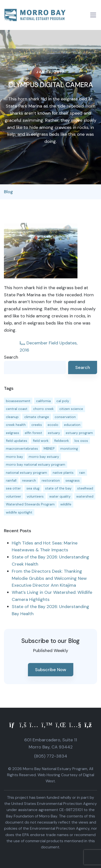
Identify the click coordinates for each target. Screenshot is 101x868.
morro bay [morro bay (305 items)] (14, 457)
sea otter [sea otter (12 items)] (13, 488)
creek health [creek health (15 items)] (16, 425)
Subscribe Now (51, 670)
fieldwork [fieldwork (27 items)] (62, 441)
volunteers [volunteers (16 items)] (35, 496)
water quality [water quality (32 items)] (60, 496)
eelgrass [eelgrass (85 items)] (13, 433)
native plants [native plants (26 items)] (63, 473)
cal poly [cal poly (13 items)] (63, 401)
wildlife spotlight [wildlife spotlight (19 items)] (19, 512)
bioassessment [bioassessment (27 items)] (18, 401)
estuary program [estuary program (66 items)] (79, 433)
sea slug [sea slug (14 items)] (33, 488)
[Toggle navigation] (93, 15)
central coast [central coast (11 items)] (17, 409)
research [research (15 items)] (29, 480)
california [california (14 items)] (43, 401)
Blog (8, 192)
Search (11, 357)
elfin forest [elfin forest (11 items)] (33, 433)
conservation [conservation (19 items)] (65, 417)
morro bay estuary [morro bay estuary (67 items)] (44, 457)
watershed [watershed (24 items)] (85, 496)
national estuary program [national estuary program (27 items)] (26, 473)
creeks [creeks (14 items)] (37, 425)
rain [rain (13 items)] (82, 473)
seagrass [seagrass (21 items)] (73, 480)
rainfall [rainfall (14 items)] (11, 480)
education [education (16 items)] (72, 425)
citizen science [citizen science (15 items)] (71, 409)
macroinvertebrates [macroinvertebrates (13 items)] (22, 448)
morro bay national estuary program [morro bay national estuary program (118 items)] (36, 464)
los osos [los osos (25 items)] (81, 441)
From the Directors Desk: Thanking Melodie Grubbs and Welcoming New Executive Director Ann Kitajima (49, 578)
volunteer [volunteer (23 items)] (13, 496)
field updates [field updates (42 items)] (17, 441)
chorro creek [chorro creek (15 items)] (43, 409)
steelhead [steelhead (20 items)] (85, 488)
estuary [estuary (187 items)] (54, 433)
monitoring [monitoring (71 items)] (69, 448)
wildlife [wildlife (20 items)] (66, 504)
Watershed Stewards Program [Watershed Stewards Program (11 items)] (30, 504)
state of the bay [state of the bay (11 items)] (58, 488)
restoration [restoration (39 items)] (51, 480)
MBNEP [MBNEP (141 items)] (49, 448)
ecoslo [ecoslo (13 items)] (53, 425)
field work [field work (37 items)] (41, 441)
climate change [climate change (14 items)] (37, 417)
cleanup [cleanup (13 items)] (12, 417)
